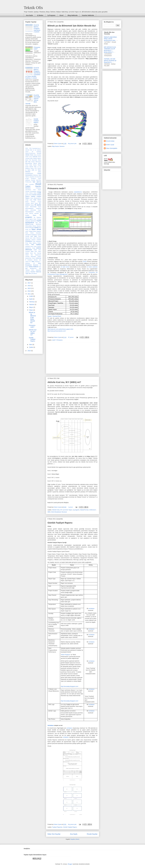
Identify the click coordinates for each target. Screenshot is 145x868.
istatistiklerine (78, 192)
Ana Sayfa (29, 15)
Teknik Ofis (33, 8)
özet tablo (34, 236)
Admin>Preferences (30, 153)
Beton (40, 160)
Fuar (34, 190)
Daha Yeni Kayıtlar (54, 834)
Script (35, 246)
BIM (26, 162)
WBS (49, 512)
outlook (39, 235)
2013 (29, 288)
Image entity (29, 200)
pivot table (33, 238)
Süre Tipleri (38, 251)
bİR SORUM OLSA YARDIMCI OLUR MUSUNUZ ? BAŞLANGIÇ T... (110, 50)
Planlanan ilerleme (30, 240)
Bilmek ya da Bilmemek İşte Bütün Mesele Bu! (72, 26)
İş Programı (51, 15)
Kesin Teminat (37, 219)
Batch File (28, 160)
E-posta (33, 180)
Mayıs (31, 307)
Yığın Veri (28, 273)
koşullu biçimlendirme (33, 222)
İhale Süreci (37, 200)
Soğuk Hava (37, 250)
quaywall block (29, 246)
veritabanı (92, 608)
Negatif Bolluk (33, 231)
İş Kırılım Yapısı (68, 510)
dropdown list (33, 177)
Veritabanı (51, 725)
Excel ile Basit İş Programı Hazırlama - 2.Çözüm (37, 28)
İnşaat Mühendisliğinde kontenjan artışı (33, 212)
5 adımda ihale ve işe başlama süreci (33, 150)
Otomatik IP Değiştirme (31, 235)
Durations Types (36, 179)
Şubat (31, 347)
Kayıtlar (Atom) (75, 839)
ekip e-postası (30, 184)
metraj (36, 227)
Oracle (85, 261)
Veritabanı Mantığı (33, 260)
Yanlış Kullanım (33, 267)
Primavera (59, 340)
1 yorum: (71, 507)
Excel (61, 15)
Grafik (39, 193)
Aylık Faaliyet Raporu (36, 158)
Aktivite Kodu (56, 510)
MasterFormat (84, 510)
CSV (36, 168)
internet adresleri (34, 213)
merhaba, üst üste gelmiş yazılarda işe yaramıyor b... (110, 61)
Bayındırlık (35, 160)
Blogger (70, 864)
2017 (29, 283)
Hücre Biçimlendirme (36, 198)
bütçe (31, 165)
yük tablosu (34, 273)
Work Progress (66, 655)
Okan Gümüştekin (112, 148)
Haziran (32, 304)
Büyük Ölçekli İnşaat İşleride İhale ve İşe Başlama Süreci (33, 167)
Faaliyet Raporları (57, 827)
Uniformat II (92, 510)
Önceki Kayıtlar (92, 834)
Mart (31, 345)
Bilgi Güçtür (55, 146)
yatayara (28, 272)
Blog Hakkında (73, 15)
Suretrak (27, 251)
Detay (40, 172)
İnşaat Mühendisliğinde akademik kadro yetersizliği (33, 208)
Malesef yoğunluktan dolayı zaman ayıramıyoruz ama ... (110, 39)
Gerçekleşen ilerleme (36, 191)
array (31, 157)
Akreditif (39, 153)
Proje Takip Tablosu (31, 243)
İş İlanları (40, 15)
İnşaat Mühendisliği (31, 207)
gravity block (29, 195)
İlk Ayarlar (38, 205)
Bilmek (35, 163)
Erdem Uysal (110, 145)
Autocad (35, 157)
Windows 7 (38, 262)
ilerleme (28, 205)
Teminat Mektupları (31, 256)
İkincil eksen (34, 203)
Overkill (27, 236)
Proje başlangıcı (37, 241)
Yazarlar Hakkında (88, 15)
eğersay (39, 182)
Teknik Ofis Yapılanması (33, 255)
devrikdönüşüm (29, 173)
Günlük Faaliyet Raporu (60, 523)
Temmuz (32, 302)
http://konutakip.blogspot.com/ (70, 686)
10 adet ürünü (65, 267)
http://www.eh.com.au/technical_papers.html (60, 329)
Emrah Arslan (110, 141)
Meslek (27, 228)
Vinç (40, 260)
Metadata (32, 228)
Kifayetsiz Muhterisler (31, 221)
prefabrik (39, 240)
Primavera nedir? (57, 188)
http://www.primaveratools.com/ (57, 331)
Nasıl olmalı (36, 229)
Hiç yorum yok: (72, 144)
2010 (29, 351)
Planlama (39, 238)
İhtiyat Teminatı (30, 202)
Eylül (31, 299)
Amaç (35, 155)
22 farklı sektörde (92, 267)
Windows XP (30, 263)
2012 (29, 291)
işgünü (31, 219)
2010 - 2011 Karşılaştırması (33, 148)
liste (40, 223)
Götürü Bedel (33, 193)
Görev (27, 193)
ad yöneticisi (36, 152)
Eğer (34, 182)
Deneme (62, 146)
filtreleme (28, 188)
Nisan (31, 310)
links (37, 223)
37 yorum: (71, 337)
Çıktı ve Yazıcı (36, 170)
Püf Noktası (36, 245)
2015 (29, 286)
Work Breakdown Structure (59, 512)
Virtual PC (28, 262)
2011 (29, 294)
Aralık (31, 296)
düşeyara (28, 180)
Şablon (27, 253)
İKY (61, 510)
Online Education (36, 233)
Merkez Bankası (37, 226)
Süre (32, 251)
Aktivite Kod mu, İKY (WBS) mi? (64, 382)
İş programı (76, 510)
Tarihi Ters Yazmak (36, 253)
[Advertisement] (72, 164)
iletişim (32, 205)
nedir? (54, 340)
